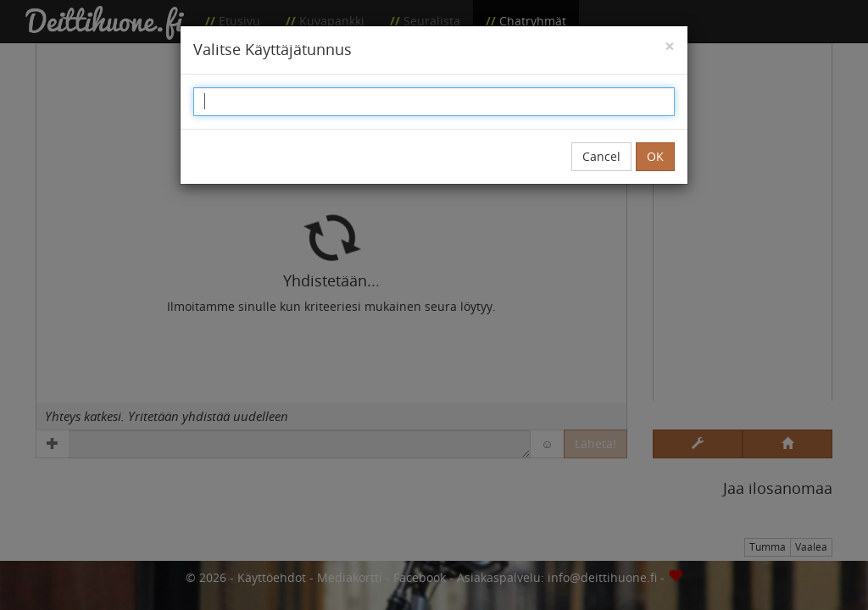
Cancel (601, 156)
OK (655, 156)
